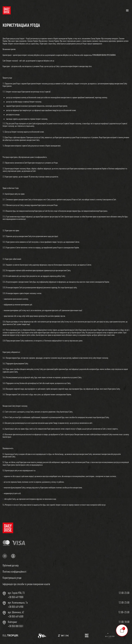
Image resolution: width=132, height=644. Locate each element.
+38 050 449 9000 (16, 597)
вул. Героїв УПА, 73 (16, 593)
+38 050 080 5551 (16, 626)
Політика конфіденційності (14, 572)
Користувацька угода (12, 578)
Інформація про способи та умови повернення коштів (26, 584)
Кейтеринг (13, 622)
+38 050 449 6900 (16, 607)
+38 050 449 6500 (16, 616)
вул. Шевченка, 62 (16, 612)
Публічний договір (11, 565)
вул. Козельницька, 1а (18, 602)
